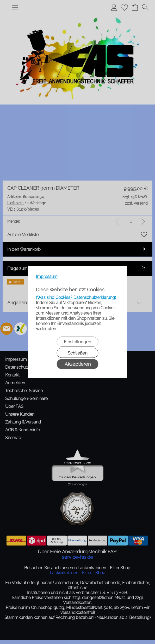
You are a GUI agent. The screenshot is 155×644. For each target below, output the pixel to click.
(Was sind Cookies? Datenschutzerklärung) (76, 297)
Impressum (47, 276)
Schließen (78, 353)
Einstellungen (77, 341)
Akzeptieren (78, 364)
